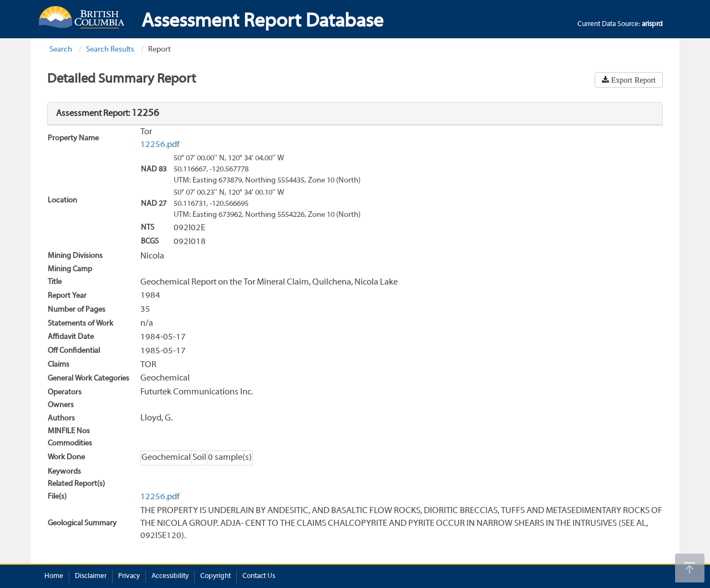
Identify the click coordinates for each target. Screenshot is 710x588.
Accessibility (170, 576)
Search (61, 50)
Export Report (632, 80)
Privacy (129, 576)
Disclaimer (91, 576)
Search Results (110, 50)
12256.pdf (160, 145)
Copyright (215, 576)
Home (54, 576)
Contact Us (259, 576)
